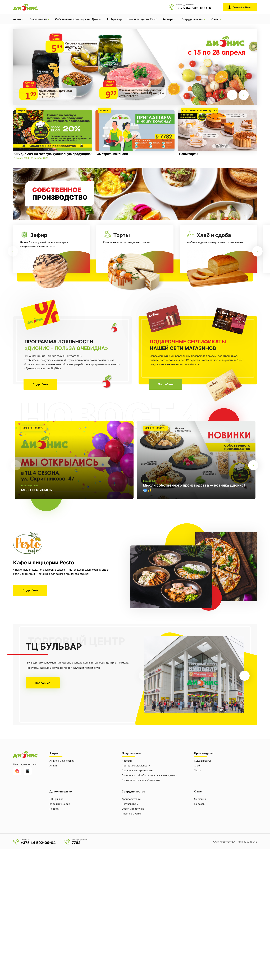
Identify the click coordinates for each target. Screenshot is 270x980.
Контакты (200, 803)
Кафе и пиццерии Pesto (142, 19)
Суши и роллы (202, 760)
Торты (198, 770)
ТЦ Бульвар (114, 19)
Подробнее (41, 384)
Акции (53, 765)
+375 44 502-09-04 (193, 8)
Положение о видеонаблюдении (141, 780)
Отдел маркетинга (133, 808)
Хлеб (197, 765)
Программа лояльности (136, 765)
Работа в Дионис (132, 813)
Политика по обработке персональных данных (149, 775)
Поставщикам (130, 803)
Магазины (200, 798)
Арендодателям (131, 798)
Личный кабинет (240, 7)
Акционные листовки (62, 760)
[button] (20, 91)
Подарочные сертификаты (137, 770)
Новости (127, 760)
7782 (76, 842)
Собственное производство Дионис (78, 19)
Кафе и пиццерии (60, 803)
